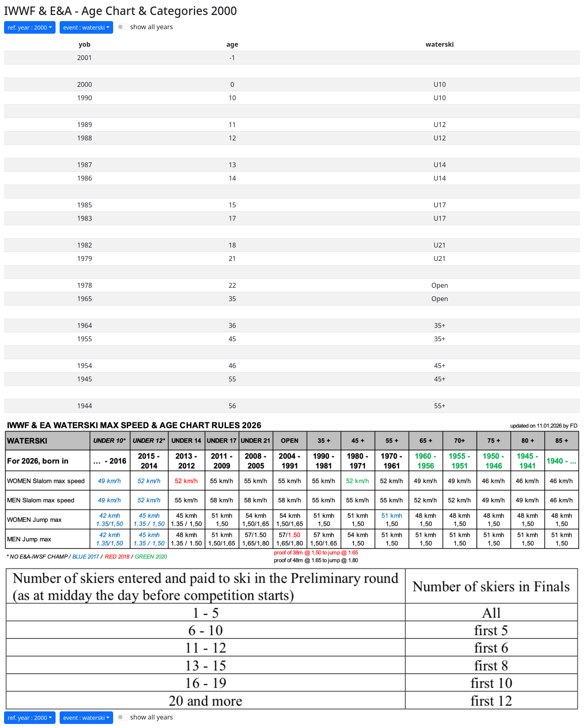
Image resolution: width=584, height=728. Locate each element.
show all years (151, 27)
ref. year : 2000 (27, 27)
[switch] (124, 27)
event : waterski (84, 27)
